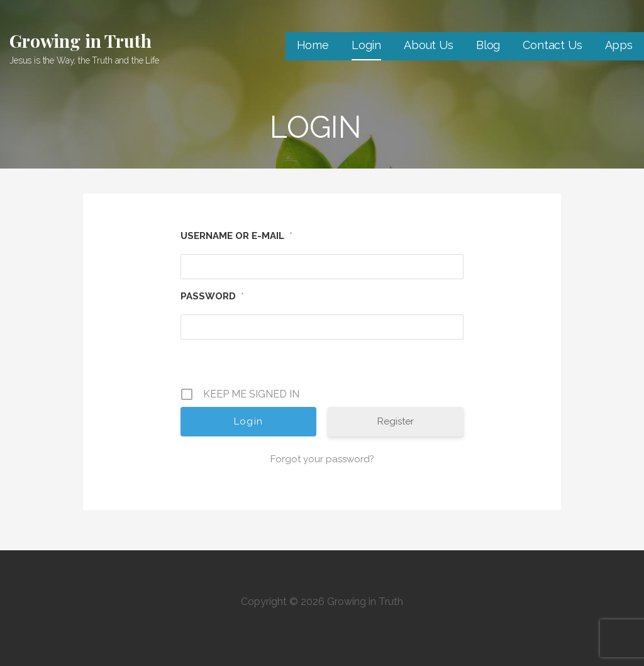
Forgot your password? (322, 459)
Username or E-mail (236, 236)
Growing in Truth (80, 41)
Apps (619, 45)
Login (366, 45)
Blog (488, 45)
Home (313, 45)
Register (396, 421)
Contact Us (552, 45)
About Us (429, 45)
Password (212, 296)
